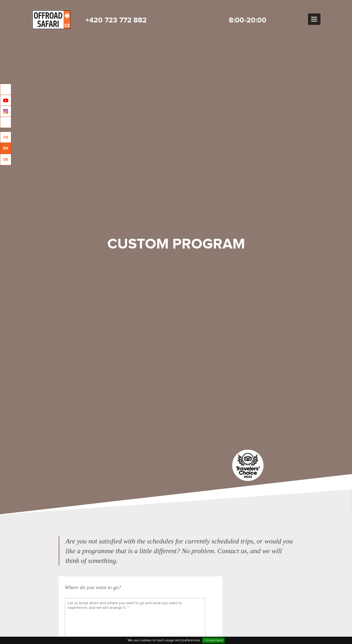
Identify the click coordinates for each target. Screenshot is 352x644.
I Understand (213, 640)
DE (6, 160)
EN (6, 148)
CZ (6, 137)
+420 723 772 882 (116, 20)
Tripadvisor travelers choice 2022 (248, 465)
